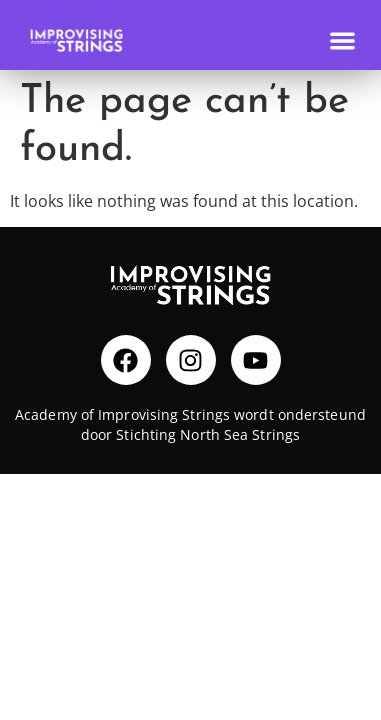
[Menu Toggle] (342, 40)
